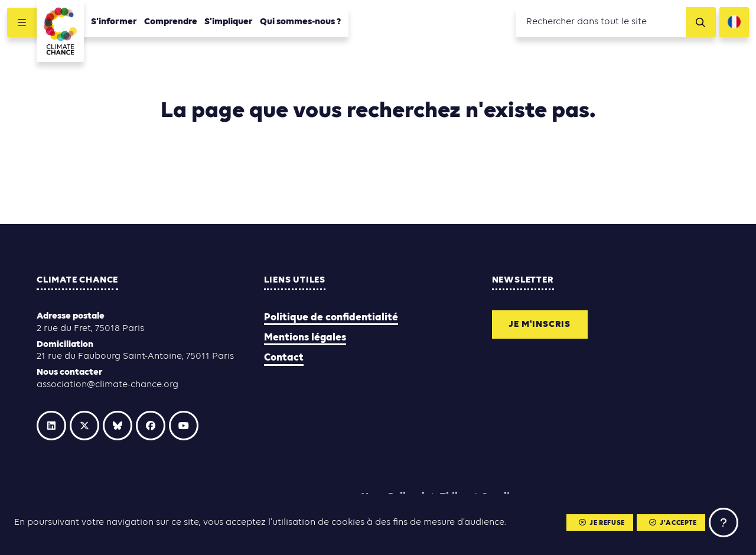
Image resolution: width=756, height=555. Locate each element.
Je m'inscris (540, 324)
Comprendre (171, 22)
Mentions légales (305, 338)
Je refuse (602, 523)
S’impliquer (229, 22)
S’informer (114, 22)
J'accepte (673, 523)
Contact (284, 358)
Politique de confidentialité (331, 318)
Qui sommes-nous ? (301, 22)
